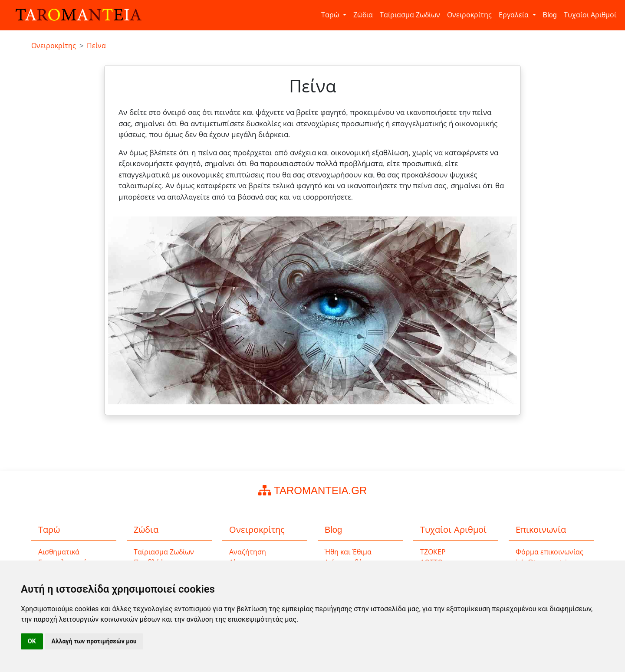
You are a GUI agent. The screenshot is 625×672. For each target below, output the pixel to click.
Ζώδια (363, 15)
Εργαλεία (515, 15)
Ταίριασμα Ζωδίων (410, 15)
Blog (550, 15)
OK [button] (32, 641)
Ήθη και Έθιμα (348, 552)
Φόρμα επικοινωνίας (549, 552)
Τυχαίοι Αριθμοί (590, 15)
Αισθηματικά (59, 552)
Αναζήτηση (248, 552)
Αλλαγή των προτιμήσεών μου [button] (94, 641)
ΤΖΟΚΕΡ (433, 552)
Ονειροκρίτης (469, 15)
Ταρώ (331, 15)
